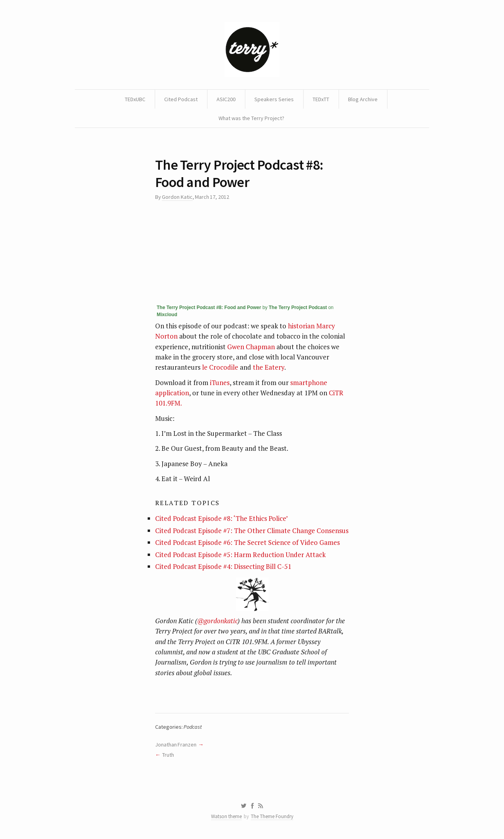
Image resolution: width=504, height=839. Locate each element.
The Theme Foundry (272, 816)
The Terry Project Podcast (298, 307)
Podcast (193, 727)
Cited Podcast (181, 99)
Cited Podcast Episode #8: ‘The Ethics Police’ (221, 518)
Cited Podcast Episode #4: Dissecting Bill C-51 (223, 566)
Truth (168, 755)
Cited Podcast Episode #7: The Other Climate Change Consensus (252, 531)
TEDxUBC (135, 99)
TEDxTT (321, 99)
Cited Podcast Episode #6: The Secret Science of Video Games (247, 542)
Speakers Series (274, 99)
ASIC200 (226, 99)
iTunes (220, 382)
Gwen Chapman (251, 347)
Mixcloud (167, 315)
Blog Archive (363, 99)
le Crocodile (220, 367)
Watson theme (226, 816)
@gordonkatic (217, 621)
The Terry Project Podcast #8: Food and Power (209, 307)
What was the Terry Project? (251, 118)
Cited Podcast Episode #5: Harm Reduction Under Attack (240, 555)
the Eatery (269, 367)
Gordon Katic (177, 197)
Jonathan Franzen (176, 745)
